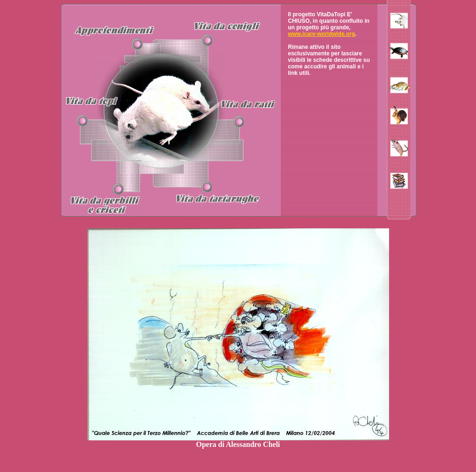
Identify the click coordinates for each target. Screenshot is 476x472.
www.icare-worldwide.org (322, 34)
